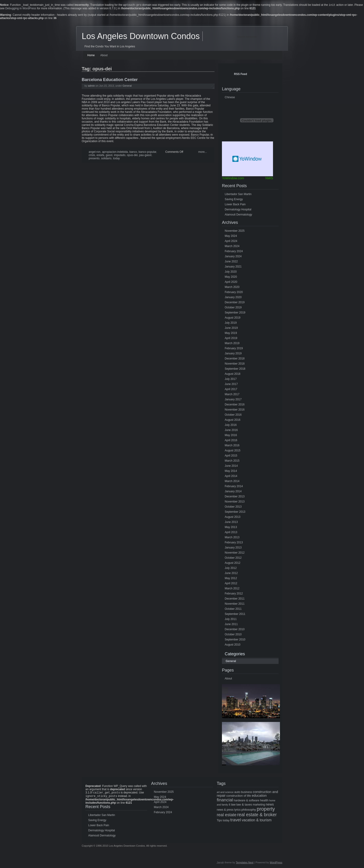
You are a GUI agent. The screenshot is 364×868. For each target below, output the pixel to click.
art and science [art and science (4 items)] (225, 793)
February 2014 (234, 487)
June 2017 (231, 385)
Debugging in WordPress (21, 9)
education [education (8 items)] (259, 796)
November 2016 (235, 410)
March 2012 (232, 589)
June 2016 (231, 431)
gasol (109, 156)
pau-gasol (145, 156)
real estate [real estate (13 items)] (227, 815)
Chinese (230, 98)
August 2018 (232, 374)
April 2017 (231, 390)
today (116, 159)
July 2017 (231, 379)
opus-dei (132, 156)
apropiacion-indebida (115, 152)
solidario (106, 159)
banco (133, 152)
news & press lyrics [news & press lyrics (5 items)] (229, 810)
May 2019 (231, 333)
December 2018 (235, 359)
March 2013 (232, 538)
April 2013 (231, 533)
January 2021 (233, 267)
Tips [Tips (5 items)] (219, 821)
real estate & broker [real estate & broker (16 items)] (257, 815)
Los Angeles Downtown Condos (141, 37)
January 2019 (233, 354)
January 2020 (233, 298)
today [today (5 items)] (226, 821)
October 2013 (233, 507)
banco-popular (147, 152)
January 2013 (233, 548)
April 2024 (231, 241)
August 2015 (232, 451)
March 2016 (232, 446)
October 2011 (233, 609)
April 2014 (231, 476)
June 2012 (231, 574)
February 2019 (234, 349)
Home (91, 56)
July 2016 (231, 425)
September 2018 (235, 369)
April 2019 (231, 339)
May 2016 (231, 436)
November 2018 (235, 364)
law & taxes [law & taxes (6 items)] (244, 805)
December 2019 (235, 303)
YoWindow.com (233, 179)
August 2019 (232, 318)
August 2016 (232, 420)
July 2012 (231, 568)
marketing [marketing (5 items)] (259, 805)
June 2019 (231, 328)
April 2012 (231, 584)
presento (94, 159)
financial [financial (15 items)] (225, 800)
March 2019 (232, 344)
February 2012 (234, 594)
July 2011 (231, 620)
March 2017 (232, 395)
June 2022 (231, 262)
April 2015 (231, 456)
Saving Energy (234, 200)
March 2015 (232, 461)
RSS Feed (240, 75)
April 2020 (231, 282)
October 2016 (233, 415)
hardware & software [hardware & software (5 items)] (247, 801)
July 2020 (231, 272)
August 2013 (232, 517)
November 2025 (235, 231)
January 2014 (233, 492)
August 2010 (232, 645)
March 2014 (232, 482)
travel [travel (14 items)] (236, 820)
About (104, 56)
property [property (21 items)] (266, 809)
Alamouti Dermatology (238, 215)
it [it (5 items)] (230, 805)
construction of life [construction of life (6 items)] (239, 796)
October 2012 (233, 558)
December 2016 (235, 405)
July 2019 (231, 323)
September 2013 (235, 512)
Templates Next (245, 864)
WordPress (276, 864)
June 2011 (231, 625)
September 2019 (235, 313)
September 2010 (235, 640)
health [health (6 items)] (264, 801)
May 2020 (231, 277)
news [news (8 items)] (270, 805)
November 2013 (235, 502)
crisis (92, 156)
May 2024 (231, 236)
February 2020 (234, 293)
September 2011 (235, 614)
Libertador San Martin (238, 195)
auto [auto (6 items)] (237, 792)
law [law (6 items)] (233, 805)
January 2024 (233, 257)
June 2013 (231, 522)
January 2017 (233, 400)
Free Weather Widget (247, 159)
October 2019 (233, 308)
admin (91, 86)
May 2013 (231, 528)
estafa (100, 156)
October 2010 (233, 635)
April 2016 (231, 441)
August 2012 (232, 563)
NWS (269, 179)
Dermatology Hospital (238, 210)
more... (203, 152)
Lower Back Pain (235, 205)
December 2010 (235, 630)
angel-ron (95, 152)
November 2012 (235, 553)
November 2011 (235, 604)
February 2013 (234, 543)
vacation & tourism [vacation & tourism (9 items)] (257, 821)
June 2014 (231, 466)
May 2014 (231, 471)
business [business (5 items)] (246, 793)
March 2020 (232, 287)
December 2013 (235, 497)
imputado (120, 156)
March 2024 (232, 247)
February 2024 (234, 252)
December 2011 (235, 599)
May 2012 (231, 579)
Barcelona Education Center (110, 80)
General (127, 86)
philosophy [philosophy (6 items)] (249, 810)
